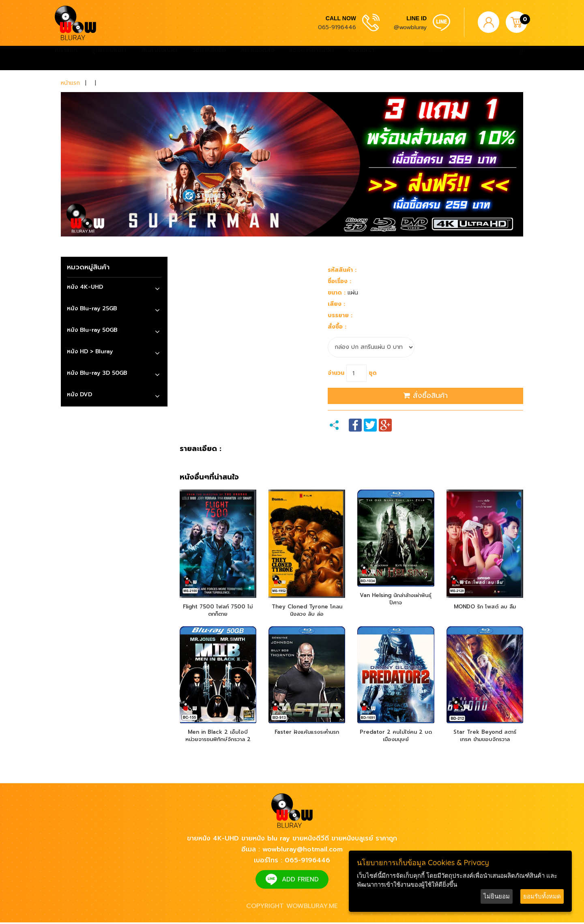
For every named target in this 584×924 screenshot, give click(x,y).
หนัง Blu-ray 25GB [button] (92, 308)
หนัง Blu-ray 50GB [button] (92, 330)
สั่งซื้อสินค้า (425, 395)
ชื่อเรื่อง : (339, 281)
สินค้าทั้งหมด (159, 58)
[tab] (114, 288)
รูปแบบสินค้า (109, 58)
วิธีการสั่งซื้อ (209, 58)
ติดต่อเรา (361, 58)
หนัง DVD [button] (79, 394)
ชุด (373, 373)
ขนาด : (337, 293)
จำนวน (336, 373)
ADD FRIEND (300, 881)
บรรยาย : (340, 315)
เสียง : (336, 304)
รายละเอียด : (201, 449)
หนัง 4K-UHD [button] (85, 287)
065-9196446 (337, 27)
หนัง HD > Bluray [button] (90, 351)
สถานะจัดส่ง (258, 58)
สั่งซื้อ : (337, 327)
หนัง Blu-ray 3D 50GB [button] (97, 373)
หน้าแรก (66, 58)
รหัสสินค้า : (342, 270)
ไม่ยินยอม (497, 896)
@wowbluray (410, 27)
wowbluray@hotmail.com (303, 851)
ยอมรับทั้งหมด (542, 896)
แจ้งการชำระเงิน (311, 58)
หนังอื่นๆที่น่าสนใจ (209, 477)
